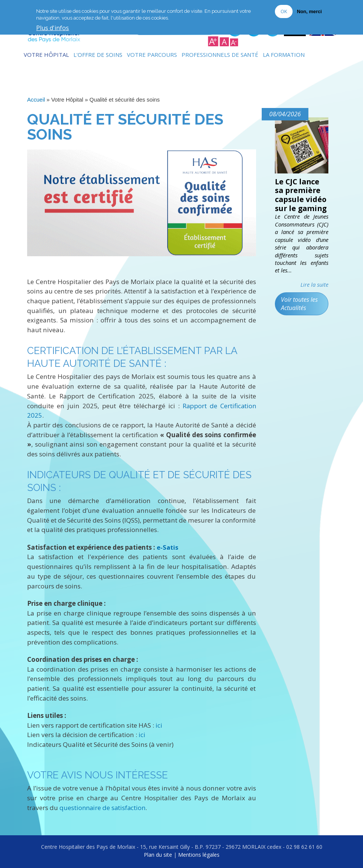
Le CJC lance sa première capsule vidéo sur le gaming (302, 195)
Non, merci (309, 11)
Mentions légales (199, 854)
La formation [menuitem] (284, 55)
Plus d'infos (53, 28)
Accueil (36, 100)
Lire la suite (314, 285)
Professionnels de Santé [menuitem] (220, 55)
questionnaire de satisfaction (104, 807)
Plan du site (158, 854)
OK (284, 11)
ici (159, 724)
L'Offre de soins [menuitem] (98, 55)
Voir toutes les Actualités (299, 304)
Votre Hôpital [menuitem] (46, 55)
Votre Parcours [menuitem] (152, 55)
